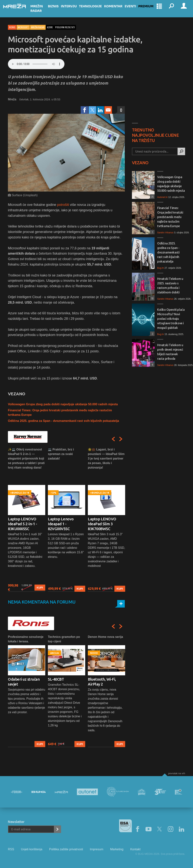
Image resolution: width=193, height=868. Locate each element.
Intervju (71, 10)
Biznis (56, 10)
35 (152, 197)
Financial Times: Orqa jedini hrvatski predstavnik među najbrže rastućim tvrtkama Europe (170, 217)
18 (152, 298)
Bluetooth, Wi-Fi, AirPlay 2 (102, 682)
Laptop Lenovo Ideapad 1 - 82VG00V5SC (61, 524)
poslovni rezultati (65, 27)
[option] (27, 520)
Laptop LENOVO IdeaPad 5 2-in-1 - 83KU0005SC (22, 524)
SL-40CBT (56, 679)
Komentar (116, 10)
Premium (149, 10)
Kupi (40, 588)
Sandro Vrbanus (165, 233)
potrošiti (63, 205)
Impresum (97, 849)
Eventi (133, 10)
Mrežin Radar (41, 12)
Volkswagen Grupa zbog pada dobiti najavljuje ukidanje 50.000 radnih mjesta (63, 404)
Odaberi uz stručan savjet (24, 682)
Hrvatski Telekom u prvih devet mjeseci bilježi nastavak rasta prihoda (170, 352)
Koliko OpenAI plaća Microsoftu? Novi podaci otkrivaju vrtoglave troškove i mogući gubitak (171, 319)
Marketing (117, 849)
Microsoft (23, 27)
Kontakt (135, 849)
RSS (11, 849)
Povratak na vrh (177, 773)
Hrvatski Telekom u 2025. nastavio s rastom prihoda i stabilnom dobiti (170, 286)
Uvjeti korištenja (32, 849)
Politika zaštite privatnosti (66, 849)
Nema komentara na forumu (42, 602)
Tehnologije (93, 10)
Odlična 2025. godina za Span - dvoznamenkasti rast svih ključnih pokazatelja (64, 421)
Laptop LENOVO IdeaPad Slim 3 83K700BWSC (102, 524)
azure (50, 27)
